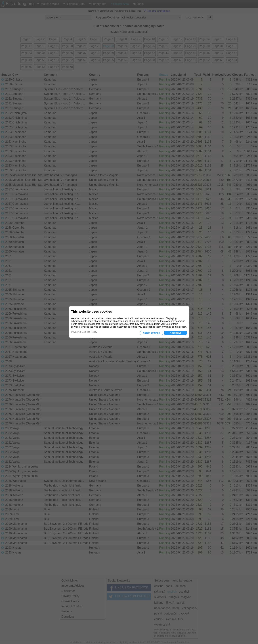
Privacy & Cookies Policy (84, 332)
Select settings (152, 333)
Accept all (175, 333)
